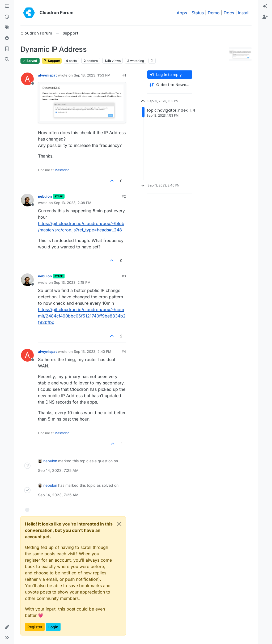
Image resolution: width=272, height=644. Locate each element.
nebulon (45, 196)
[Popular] (7, 38)
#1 (124, 75)
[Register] (265, 17)
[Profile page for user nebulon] (27, 200)
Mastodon (62, 170)
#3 (124, 276)
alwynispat (47, 75)
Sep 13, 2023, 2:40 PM (93, 351)
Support (52, 61)
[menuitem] (265, 6)
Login (53, 627)
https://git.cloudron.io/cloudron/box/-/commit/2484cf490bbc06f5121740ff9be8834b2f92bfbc (82, 316)
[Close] (119, 524)
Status (198, 13)
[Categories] (7, 6)
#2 (124, 196)
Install (244, 13)
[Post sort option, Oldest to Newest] (170, 85)
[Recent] (7, 17)
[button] (7, 627)
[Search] (7, 60)
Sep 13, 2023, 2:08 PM (73, 203)
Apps (182, 13)
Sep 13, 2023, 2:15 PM (72, 282)
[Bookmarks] (7, 49)
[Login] (265, 6)
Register (35, 627)
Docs (229, 13)
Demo (214, 13)
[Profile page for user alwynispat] (27, 79)
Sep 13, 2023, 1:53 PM (92, 75)
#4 (124, 351)
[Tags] (7, 28)
